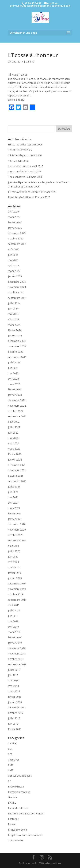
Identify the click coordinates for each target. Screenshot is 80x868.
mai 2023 (13, 373)
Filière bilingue (16, 787)
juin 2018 (13, 675)
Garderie (13, 797)
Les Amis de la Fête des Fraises (26, 813)
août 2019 (14, 605)
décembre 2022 (17, 400)
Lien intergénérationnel (21, 197)
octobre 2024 (16, 292)
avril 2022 (13, 443)
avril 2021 (13, 503)
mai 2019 (13, 621)
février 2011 (15, 729)
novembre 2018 (17, 653)
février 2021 (15, 513)
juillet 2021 (14, 487)
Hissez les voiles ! (18, 144)
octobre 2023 (16, 352)
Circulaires (14, 760)
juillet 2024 (14, 303)
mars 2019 (14, 632)
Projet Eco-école (17, 830)
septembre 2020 (17, 540)
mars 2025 (14, 271)
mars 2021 (14, 508)
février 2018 (15, 697)
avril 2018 (13, 686)
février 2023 (15, 389)
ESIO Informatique (50, 863)
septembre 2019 (17, 600)
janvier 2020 (15, 578)
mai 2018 (13, 680)
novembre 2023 (17, 346)
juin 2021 (13, 492)
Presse (12, 824)
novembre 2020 (17, 530)
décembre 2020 (17, 524)
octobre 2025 (16, 238)
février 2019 (15, 637)
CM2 (11, 770)
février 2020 (15, 573)
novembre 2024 (17, 287)
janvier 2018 (15, 702)
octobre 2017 (16, 713)
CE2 (10, 754)
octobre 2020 (16, 535)
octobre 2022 (16, 411)
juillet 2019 (14, 610)
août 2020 (14, 546)
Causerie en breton (19, 166)
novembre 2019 (17, 589)
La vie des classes (18, 808)
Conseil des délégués (20, 776)
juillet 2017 (14, 718)
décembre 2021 (17, 465)
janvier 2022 (15, 460)
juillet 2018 (14, 670)
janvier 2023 (15, 395)
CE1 (10, 749)
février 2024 (15, 330)
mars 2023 (14, 384)
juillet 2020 (14, 551)
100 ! (11, 161)
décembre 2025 (17, 233)
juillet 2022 (14, 427)
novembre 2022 (17, 406)
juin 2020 (13, 557)
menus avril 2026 (18, 171)
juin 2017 (13, 724)
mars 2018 (14, 691)
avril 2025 (13, 265)
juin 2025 (13, 255)
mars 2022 (14, 449)
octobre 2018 (16, 659)
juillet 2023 (14, 362)
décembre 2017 (17, 707)
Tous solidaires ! (17, 177)
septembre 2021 (17, 481)
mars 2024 (14, 325)
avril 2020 (13, 562)
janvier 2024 (15, 335)
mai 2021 (13, 497)
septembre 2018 (17, 664)
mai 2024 (13, 314)
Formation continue (19, 792)
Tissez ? (12, 150)
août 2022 (14, 422)
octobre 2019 (16, 594)
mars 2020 (14, 567)
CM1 (11, 765)
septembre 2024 (17, 298)
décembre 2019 (17, 583)
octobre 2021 (16, 476)
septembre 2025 (17, 244)
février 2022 (15, 454)
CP (10, 781)
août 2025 (14, 249)
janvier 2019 (15, 643)
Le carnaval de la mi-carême (24, 192)
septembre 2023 (17, 357)
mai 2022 (13, 438)
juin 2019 (13, 616)
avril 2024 (13, 319)
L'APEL (12, 803)
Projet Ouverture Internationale (26, 835)
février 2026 (15, 222)
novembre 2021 (17, 470)
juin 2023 (13, 368)
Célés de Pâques (17, 155)
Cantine (30, 62)
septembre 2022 (17, 416)
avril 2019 (13, 627)
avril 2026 (13, 212)
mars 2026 (14, 217)
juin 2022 (13, 433)
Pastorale (13, 819)
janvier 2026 (15, 228)
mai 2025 (13, 260)
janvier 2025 (15, 276)
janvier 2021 (15, 519)
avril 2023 (13, 379)
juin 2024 (13, 308)
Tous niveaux (16, 840)
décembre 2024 (17, 282)
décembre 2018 (17, 648)
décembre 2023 (17, 341)
